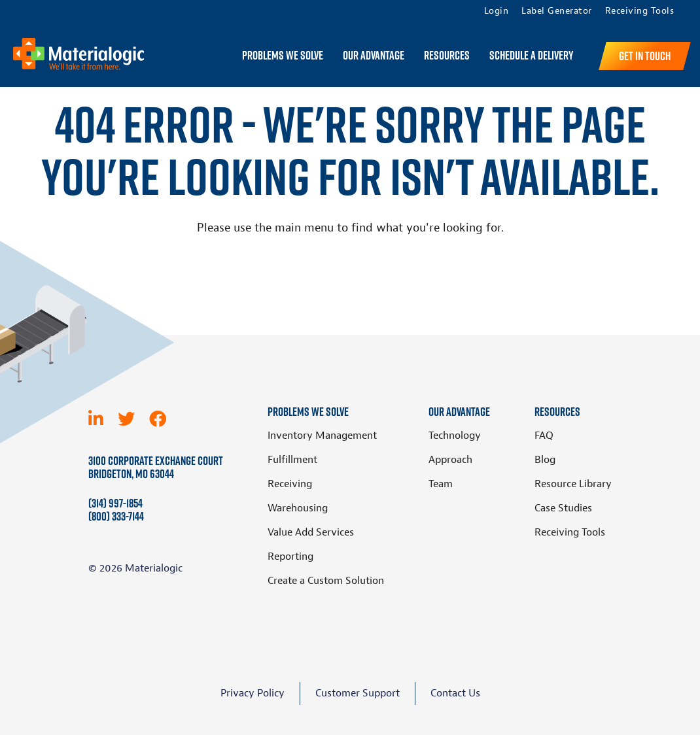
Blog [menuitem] (545, 460)
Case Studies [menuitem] (563, 508)
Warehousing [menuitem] (298, 508)
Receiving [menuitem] (290, 484)
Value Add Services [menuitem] (311, 532)
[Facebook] (158, 419)
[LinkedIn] (96, 419)
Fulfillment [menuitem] (292, 460)
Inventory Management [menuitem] (322, 436)
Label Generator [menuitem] (557, 11)
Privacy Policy (253, 693)
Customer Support (358, 693)
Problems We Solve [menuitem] (283, 56)
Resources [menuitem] (447, 56)
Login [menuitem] (497, 11)
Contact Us (455, 693)
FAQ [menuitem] (544, 436)
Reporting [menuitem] (290, 556)
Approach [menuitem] (450, 460)
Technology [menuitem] (455, 436)
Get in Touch (645, 56)
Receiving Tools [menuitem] (640, 11)
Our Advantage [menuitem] (374, 56)
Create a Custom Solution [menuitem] (326, 581)
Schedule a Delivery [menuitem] (531, 56)
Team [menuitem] (441, 484)
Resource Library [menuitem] (573, 484)
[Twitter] (126, 419)
